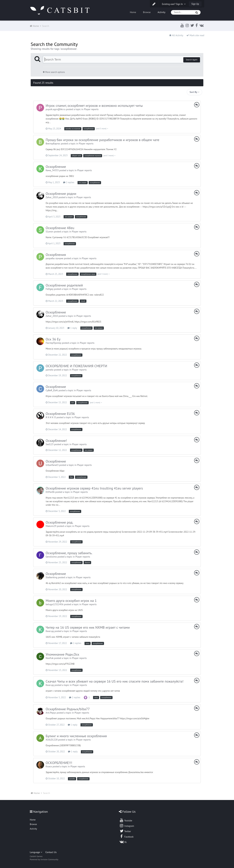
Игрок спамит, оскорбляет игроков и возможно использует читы (94, 106)
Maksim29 (51, 526)
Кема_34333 (52, 170)
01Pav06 (50, 492)
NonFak (50, 658)
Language (36, 852)
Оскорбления (56, 255)
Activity (161, 12)
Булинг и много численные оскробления (76, 736)
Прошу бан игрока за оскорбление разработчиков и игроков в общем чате (102, 140)
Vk (123, 842)
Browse (147, 12)
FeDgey (49, 289)
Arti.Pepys (51, 713)
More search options (54, 72)
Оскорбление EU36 (60, 414)
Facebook (126, 836)
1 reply (72, 328)
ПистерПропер (53, 343)
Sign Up (195, 4)
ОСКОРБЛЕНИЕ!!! (59, 763)
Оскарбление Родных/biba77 (68, 709)
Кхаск (49, 766)
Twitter (125, 831)
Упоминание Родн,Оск (62, 654)
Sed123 (50, 444)
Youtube (126, 820)
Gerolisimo (51, 557)
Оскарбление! (56, 441)
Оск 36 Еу (53, 339)
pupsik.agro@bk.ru (55, 109)
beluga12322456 (55, 604)
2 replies (69, 182)
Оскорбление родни (61, 194)
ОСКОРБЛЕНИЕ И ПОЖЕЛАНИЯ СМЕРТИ (76, 366)
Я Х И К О (51, 417)
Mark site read (195, 35)
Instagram (127, 826)
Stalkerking (51, 577)
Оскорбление (56, 167)
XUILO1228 (52, 740)
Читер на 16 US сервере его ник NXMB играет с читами (88, 627)
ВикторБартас (53, 144)
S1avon (49, 232)
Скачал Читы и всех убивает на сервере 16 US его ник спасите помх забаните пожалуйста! (115, 681)
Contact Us (51, 852)
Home (133, 12)
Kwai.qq (50, 631)
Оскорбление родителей (64, 285)
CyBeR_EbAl (52, 390)
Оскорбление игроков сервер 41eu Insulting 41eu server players (94, 488)
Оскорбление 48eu (60, 228)
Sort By (194, 92)
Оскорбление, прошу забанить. (69, 553)
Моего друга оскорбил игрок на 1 (71, 601)
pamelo (50, 370)
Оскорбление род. (59, 522)
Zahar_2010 (52, 197)
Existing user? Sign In (174, 4)
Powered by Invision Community (44, 859)
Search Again (192, 60)
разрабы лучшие (54, 258)
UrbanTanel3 (52, 465)
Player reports (91, 109)
